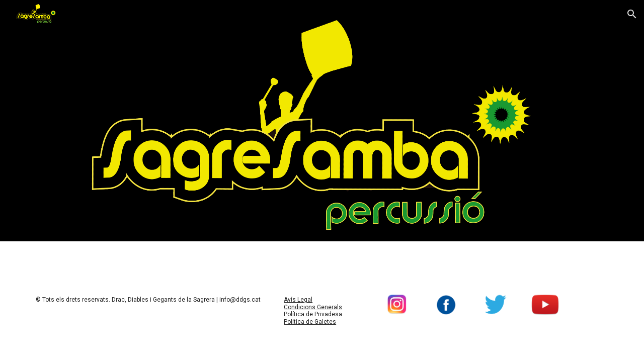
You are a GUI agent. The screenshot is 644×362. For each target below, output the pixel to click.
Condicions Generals (313, 307)
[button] (632, 14)
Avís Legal (298, 300)
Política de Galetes (310, 322)
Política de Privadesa (313, 314)
